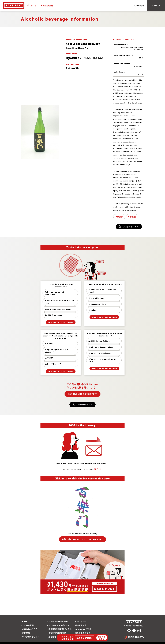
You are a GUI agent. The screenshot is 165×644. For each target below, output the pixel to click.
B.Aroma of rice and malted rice (60, 302)
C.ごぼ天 (49, 358)
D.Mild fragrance (54, 315)
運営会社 (52, 637)
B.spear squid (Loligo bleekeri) (56, 351)
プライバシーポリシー (58, 621)
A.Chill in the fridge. (100, 341)
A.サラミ (49, 343)
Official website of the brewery (82, 539)
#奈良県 (119, 217)
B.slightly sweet (97, 298)
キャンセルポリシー (31, 637)
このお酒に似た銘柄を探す (82, 394)
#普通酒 (132, 217)
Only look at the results (61, 322)
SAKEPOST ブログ (83, 629)
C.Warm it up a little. (100, 353)
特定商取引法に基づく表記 (60, 629)
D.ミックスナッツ (53, 364)
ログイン (156, 5)
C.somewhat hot (97, 304)
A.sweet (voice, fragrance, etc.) (103, 291)
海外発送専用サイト (84, 633)
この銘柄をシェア (130, 227)
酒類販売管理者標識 (57, 633)
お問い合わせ (81, 621)
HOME (25, 621)
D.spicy (92, 310)
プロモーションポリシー (59, 625)
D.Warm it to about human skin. (102, 360)
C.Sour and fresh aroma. (58, 309)
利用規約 (26, 633)
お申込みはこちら (30, 629)
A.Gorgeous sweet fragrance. (54, 293)
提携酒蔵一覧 (81, 625)
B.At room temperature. (101, 347)
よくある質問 (138, 5)
